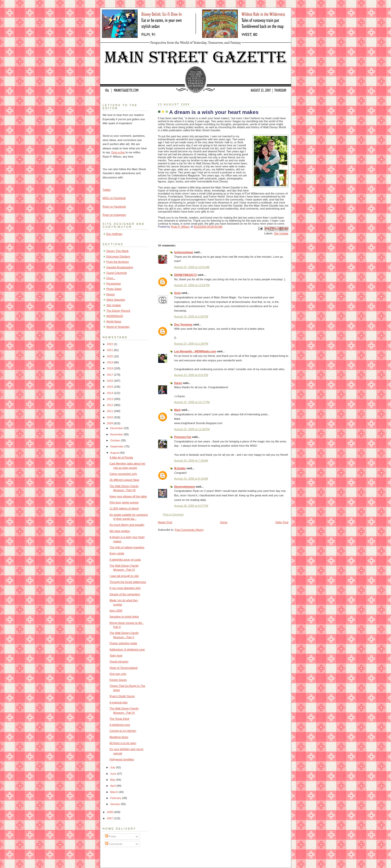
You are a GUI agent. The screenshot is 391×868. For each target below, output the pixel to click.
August (115, 453)
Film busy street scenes (124, 502)
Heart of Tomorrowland (124, 668)
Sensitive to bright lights (124, 617)
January (116, 804)
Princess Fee (183, 437)
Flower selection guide (123, 643)
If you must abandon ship (125, 588)
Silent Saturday (116, 300)
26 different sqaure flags (124, 480)
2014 (110, 393)
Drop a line (118, 152)
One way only (118, 674)
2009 (110, 423)
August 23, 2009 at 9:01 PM (191, 375)
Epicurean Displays (118, 256)
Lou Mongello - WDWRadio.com (195, 351)
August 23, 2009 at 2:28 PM (191, 344)
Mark (178, 410)
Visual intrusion (119, 661)
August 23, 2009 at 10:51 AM (192, 267)
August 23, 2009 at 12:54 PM (192, 285)
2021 (110, 350)
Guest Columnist (117, 273)
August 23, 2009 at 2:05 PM (191, 316)
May (113, 780)
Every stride (117, 553)
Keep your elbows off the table (128, 496)
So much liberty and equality (127, 525)
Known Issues (118, 680)
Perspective (114, 284)
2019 (110, 362)
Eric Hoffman (115, 234)
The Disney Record (118, 311)
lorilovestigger (184, 252)
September (117, 446)
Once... (111, 278)
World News (114, 321)
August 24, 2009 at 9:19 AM (191, 479)
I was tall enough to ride (124, 576)
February (116, 798)
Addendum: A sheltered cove (127, 649)
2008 (110, 812)
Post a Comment (173, 514)
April (113, 786)
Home (224, 522)
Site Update (281, 233)
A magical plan (119, 702)
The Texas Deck (119, 719)
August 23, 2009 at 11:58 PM (192, 429)
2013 (110, 399)
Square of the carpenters (125, 594)
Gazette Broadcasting (120, 267)
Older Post (282, 522)
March (115, 792)
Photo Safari (114, 289)
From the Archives (118, 262)
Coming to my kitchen (123, 731)
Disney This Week (118, 251)
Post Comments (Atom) (189, 530)
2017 (110, 375)
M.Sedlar (180, 468)
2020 (110, 356)
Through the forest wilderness (128, 582)
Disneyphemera (185, 487)
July (113, 767)
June (114, 774)
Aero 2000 (116, 611)
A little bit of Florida (121, 457)
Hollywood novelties (122, 759)
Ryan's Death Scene (122, 696)
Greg (178, 293)
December (117, 428)
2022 (110, 344)
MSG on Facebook (114, 198)
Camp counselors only (123, 474)
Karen (178, 383)
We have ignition (120, 531)
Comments (114, 844)
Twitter (107, 190)
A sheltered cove (120, 725)
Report (111, 294)
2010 (110, 417)
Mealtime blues (119, 737)
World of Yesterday (118, 327)
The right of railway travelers (127, 547)
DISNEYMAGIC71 (186, 275)
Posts (111, 836)
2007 (110, 818)
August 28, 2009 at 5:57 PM (191, 506)
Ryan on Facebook (114, 207)
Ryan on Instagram (114, 215)
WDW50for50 (115, 316)
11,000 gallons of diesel (124, 508)
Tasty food (116, 655)
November (117, 434)
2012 (110, 405)
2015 (110, 387)
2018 (110, 368)
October (116, 440)
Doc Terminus (183, 324)
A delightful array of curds (125, 560)
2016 (110, 381)
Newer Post (165, 522)
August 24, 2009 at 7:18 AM (191, 460)
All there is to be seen (123, 743)
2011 (110, 411)
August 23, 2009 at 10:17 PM (192, 402)
